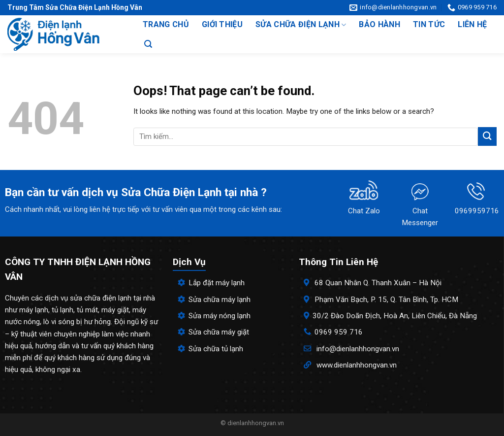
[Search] (148, 44)
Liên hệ (472, 24)
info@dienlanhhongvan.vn (358, 349)
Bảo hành (379, 24)
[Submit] (487, 136)
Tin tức (429, 24)
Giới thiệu (222, 24)
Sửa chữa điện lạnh (301, 25)
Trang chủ (166, 24)
